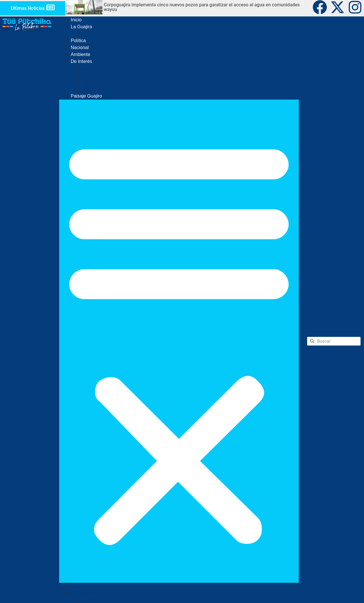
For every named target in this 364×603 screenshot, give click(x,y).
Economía (93, 75)
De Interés (81, 61)
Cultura (90, 89)
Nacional (80, 47)
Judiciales (93, 34)
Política (78, 41)
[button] (179, 341)
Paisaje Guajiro (86, 96)
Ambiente (81, 54)
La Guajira (81, 27)
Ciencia (90, 68)
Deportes (92, 82)
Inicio (76, 20)
